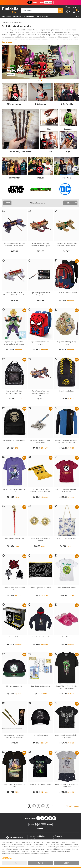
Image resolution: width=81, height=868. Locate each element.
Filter (7, 203)
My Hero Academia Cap (14, 686)
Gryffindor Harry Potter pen (14, 538)
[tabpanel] (40, 62)
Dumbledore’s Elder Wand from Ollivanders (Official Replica (14, 245)
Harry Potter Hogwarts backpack (14, 440)
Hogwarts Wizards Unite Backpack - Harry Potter (14, 392)
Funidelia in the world (61, 839)
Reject (40, 863)
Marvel (40, 178)
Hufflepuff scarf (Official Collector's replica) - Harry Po (40, 490)
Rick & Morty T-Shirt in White (67, 588)
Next (74, 62)
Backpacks (68, 129)
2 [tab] (42, 82)
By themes (17, 16)
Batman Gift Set (14, 637)
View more (8, 42)
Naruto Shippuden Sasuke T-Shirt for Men (14, 490)
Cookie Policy (7, 857)
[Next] (52, 806)
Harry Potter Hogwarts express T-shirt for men (67, 490)
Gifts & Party (43, 16)
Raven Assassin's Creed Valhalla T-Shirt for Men (67, 736)
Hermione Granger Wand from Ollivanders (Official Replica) (67, 245)
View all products (73, 806)
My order (33, 839)
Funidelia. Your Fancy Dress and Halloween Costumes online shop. (10, 10)
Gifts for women (14, 104)
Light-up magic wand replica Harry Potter (40, 294)
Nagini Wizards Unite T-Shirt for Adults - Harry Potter (67, 687)
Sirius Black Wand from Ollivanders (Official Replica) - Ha (14, 294)
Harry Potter (14, 178)
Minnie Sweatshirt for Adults (40, 637)
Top (76, 16)
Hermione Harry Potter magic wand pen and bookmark (14, 736)
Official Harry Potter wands (20, 152)
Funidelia (5, 22)
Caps (68, 152)
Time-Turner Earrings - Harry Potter (40, 540)
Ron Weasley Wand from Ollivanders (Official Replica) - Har (40, 393)
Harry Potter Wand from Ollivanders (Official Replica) (40, 245)
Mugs (49, 129)
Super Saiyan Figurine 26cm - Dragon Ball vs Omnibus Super (14, 343)
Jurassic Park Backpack (67, 391)
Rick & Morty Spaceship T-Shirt (40, 784)
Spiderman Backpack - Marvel (67, 293)
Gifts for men (40, 104)
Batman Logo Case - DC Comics (40, 588)
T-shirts (49, 152)
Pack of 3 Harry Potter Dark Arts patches (14, 589)
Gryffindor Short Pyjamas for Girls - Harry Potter (67, 785)
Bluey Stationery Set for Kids (40, 686)
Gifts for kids (67, 104)
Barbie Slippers (67, 637)
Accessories (29, 16)
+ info (14, 863)
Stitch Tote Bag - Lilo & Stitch (67, 538)
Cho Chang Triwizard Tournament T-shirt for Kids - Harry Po (67, 441)
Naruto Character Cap (40, 735)
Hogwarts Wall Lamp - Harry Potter (67, 343)
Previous (7, 62)
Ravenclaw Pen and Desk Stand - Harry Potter (40, 441)
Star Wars (67, 178)
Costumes (6, 16)
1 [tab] (39, 82)
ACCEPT (67, 863)
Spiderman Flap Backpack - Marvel (40, 343)
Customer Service (15, 837)
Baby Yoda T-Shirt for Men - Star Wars (14, 785)
